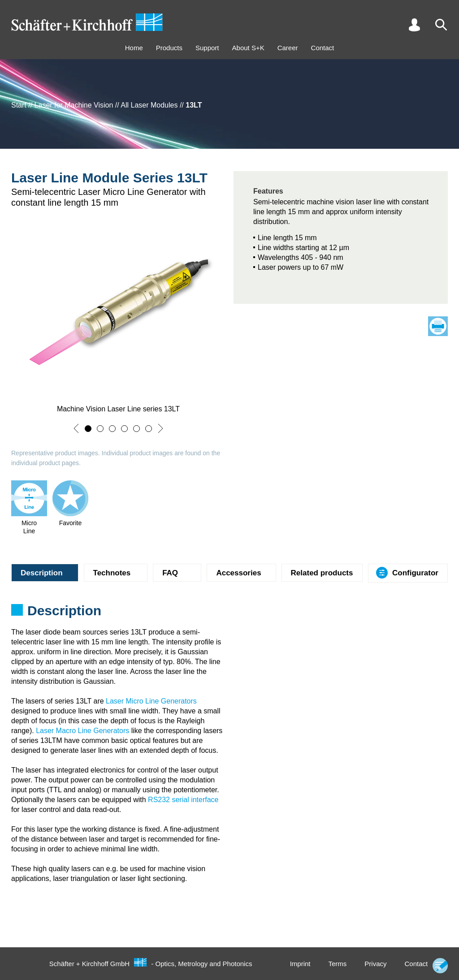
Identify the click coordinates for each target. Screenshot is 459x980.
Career (288, 48)
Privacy (375, 964)
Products (169, 48)
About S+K (248, 48)
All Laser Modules (149, 105)
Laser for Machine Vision (74, 105)
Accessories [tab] (238, 573)
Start (19, 105)
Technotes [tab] (112, 573)
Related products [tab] (322, 573)
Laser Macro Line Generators (82, 731)
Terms (337, 964)
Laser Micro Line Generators (151, 701)
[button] (76, 428)
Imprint (300, 964)
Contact (323, 48)
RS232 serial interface (183, 800)
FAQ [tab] (170, 573)
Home (134, 48)
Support (207, 48)
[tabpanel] (229, 613)
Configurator (415, 573)
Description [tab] (42, 573)
